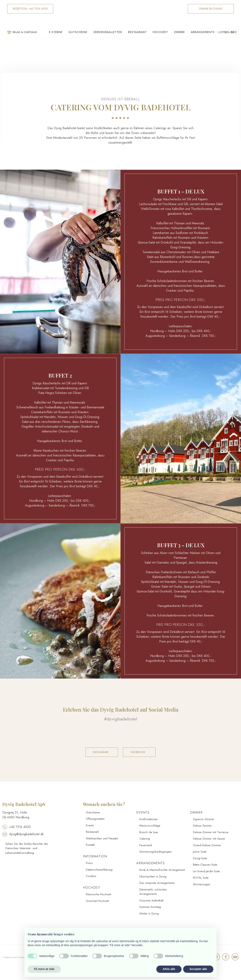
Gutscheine (78, 32)
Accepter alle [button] (198, 969)
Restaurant (137, 32)
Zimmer (179, 32)
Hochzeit (160, 32)
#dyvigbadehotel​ (120, 719)
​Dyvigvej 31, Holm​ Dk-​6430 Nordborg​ (16, 815)
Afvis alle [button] (169, 969)
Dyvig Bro (229, 32)
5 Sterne (56, 32)
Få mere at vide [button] (44, 969)
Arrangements (203, 32)
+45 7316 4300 (17, 827)
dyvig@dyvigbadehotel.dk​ (23, 834)
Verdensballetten (108, 32)
